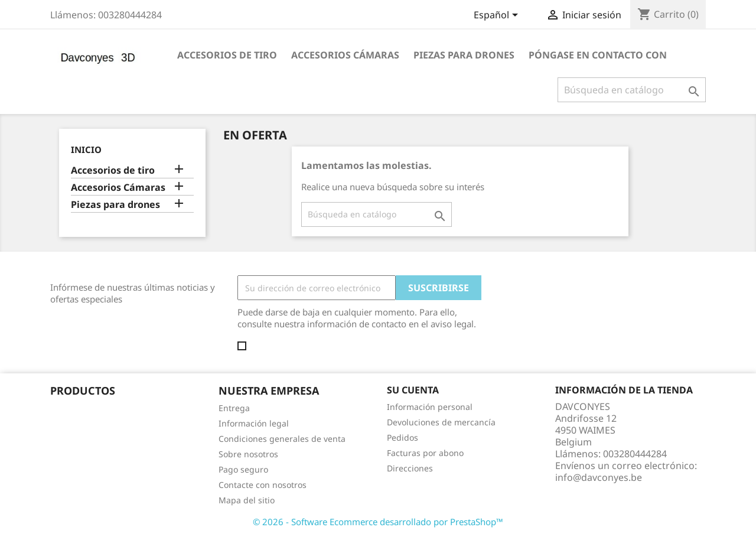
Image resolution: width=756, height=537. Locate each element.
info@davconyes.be (599, 477)
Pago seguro (243, 469)
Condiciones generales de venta (282, 439)
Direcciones (410, 468)
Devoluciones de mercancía (441, 422)
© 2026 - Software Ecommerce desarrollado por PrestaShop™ (378, 522)
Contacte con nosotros (263, 485)
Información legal (254, 423)
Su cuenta (413, 390)
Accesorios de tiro (227, 55)
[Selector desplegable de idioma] (498, 16)
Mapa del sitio (247, 500)
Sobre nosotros (248, 454)
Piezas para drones (464, 55)
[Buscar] (632, 90)
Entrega (234, 408)
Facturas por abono (425, 453)
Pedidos (403, 437)
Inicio (86, 149)
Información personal (430, 407)
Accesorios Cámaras (345, 55)
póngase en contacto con (598, 55)
